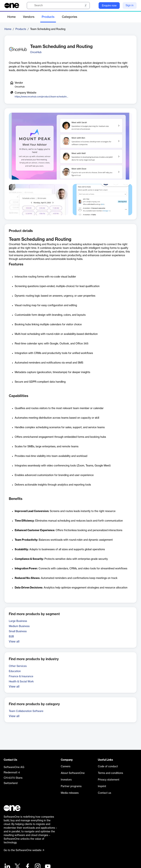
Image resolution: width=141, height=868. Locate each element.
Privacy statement (109, 780)
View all (14, 642)
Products (48, 17)
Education (15, 671)
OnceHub (36, 52)
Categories (69, 17)
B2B (11, 637)
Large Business (18, 621)
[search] (58, 6)
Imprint (102, 786)
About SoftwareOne (73, 773)
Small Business (18, 631)
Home (11, 17)
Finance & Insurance (21, 676)
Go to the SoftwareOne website (24, 850)
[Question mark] (93, 6)
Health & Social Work (21, 682)
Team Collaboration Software (26, 711)
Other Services (18, 666)
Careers (66, 767)
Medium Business (19, 626)
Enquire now (109, 6)
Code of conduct (108, 767)
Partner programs (71, 786)
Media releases (70, 793)
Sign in (130, 6)
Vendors (29, 17)
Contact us (104, 793)
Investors (66, 780)
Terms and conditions (110, 773)
